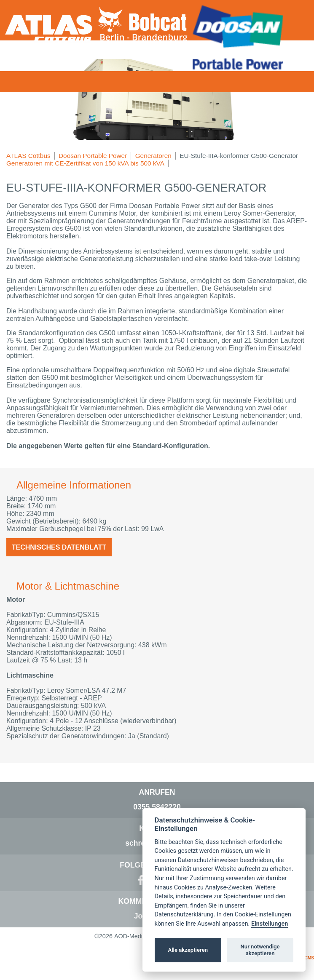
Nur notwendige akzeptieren (260, 950)
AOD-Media (130, 936)
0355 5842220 (157, 807)
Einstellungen (270, 924)
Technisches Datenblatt (59, 547)
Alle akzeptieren (188, 950)
